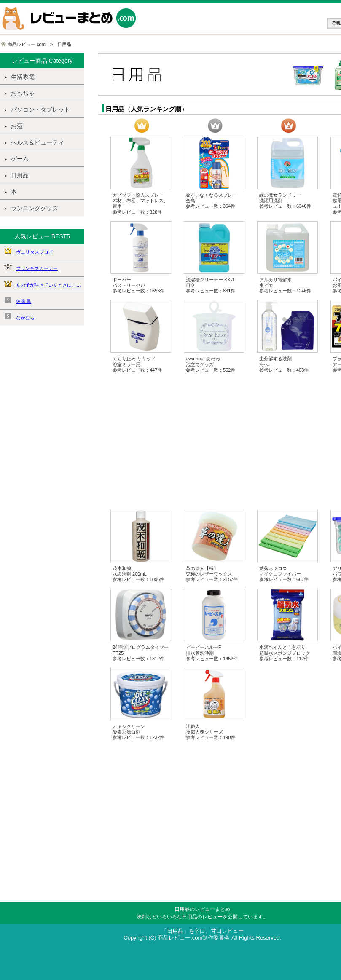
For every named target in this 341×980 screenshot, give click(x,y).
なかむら (25, 318)
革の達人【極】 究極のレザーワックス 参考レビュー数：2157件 (212, 574)
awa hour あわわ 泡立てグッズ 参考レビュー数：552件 (211, 364)
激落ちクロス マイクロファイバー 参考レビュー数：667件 (284, 574)
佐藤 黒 (24, 301)
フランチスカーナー (37, 268)
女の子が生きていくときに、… (48, 285)
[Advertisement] (42, 465)
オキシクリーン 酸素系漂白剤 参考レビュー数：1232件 (138, 732)
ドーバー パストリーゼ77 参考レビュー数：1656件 (138, 285)
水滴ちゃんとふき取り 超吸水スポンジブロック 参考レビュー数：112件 (285, 653)
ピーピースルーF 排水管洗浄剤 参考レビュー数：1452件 (212, 653)
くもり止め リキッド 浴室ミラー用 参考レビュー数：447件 (137, 364)
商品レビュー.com (27, 44)
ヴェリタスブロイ (35, 252)
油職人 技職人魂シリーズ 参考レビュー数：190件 (211, 732)
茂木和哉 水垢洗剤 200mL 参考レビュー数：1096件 (138, 574)
